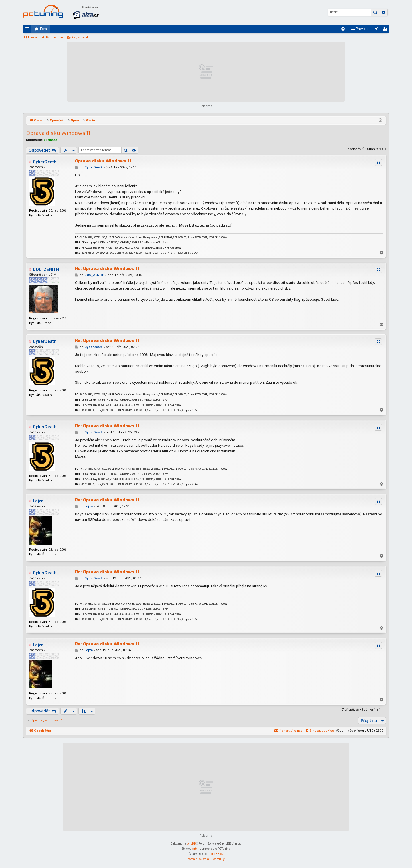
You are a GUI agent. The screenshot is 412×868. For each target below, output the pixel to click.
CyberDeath (45, 162)
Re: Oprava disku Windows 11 (107, 269)
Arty (195, 849)
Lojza (38, 501)
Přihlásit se (55, 37)
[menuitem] (343, 29)
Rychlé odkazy (28, 30)
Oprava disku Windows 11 (58, 133)
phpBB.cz (217, 854)
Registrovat (80, 37)
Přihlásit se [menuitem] (377, 30)
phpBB (191, 844)
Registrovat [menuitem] (386, 30)
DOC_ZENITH (46, 270)
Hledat (33, 37)
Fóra (43, 29)
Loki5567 (50, 140)
